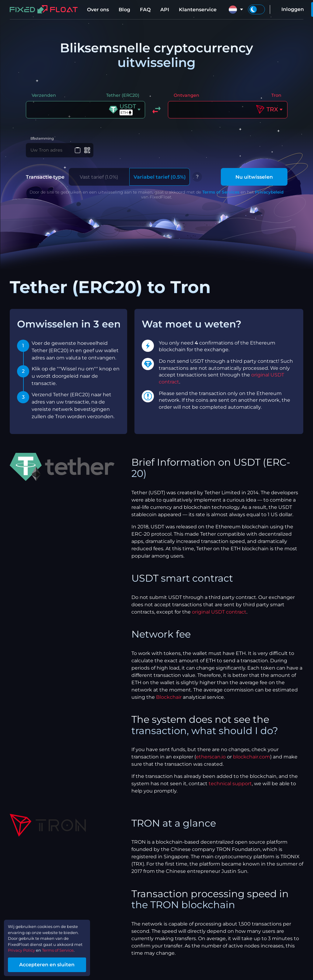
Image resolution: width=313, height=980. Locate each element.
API (165, 10)
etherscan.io (211, 760)
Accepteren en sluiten (58, 963)
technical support (230, 787)
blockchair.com (252, 760)
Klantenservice (198, 10)
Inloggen (293, 9)
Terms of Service (71, 947)
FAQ (145, 10)
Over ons (98, 10)
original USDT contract (219, 615)
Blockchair (169, 700)
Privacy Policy (26, 947)
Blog (124, 10)
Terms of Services (221, 195)
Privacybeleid (269, 195)
